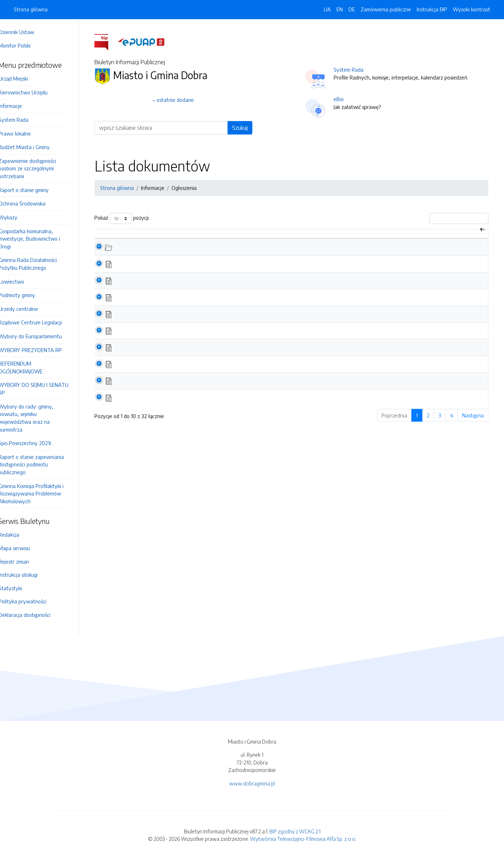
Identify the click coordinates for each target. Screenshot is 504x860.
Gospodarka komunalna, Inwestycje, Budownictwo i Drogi (39, 239)
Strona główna (31, 9)
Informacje (20, 106)
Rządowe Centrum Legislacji (40, 322)
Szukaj (245, 128)
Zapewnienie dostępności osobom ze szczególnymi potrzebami (37, 168)
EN (340, 9)
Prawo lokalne (25, 133)
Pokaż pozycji (127, 218)
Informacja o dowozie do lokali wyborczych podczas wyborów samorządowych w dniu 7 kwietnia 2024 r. (239, 296)
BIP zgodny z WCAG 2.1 (295, 831)
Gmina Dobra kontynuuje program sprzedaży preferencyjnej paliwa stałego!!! (206, 404)
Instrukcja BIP (432, 9)
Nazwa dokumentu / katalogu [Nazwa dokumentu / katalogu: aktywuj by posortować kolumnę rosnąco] (158, 245)
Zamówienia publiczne (386, 9)
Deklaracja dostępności (34, 615)
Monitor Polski (24, 45)
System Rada (23, 120)
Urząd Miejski (23, 78)
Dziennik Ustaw (26, 32)
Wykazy (18, 217)
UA (327, 9)
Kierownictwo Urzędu (33, 92)
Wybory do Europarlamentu (40, 336)
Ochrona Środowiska (32, 203)
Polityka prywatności (32, 601)
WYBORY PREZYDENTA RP (40, 350)
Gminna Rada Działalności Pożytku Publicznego (38, 264)
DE (352, 9)
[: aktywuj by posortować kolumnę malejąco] (107, 241)
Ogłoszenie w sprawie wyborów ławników (168, 353)
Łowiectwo (21, 281)
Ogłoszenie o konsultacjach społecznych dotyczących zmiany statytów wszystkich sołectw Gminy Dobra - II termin (250, 420)
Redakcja (19, 535)
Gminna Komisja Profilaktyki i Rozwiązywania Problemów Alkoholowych (41, 494)
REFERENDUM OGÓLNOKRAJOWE (31, 367)
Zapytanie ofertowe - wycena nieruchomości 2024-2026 (185, 312)
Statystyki (20, 588)
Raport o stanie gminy (34, 190)
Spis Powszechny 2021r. (35, 443)
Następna (478, 438)
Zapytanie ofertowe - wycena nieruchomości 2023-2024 (185, 370)
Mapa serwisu (24, 548)
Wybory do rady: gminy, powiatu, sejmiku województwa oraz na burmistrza (36, 418)
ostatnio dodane (180, 100)
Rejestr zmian (24, 562)
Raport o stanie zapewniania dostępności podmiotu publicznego (41, 464)
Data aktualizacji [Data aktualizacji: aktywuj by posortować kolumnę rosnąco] (460, 241)
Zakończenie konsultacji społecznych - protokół (173, 387)
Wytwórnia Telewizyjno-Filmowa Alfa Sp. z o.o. (303, 839)
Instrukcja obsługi (28, 575)
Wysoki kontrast (472, 9)
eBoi (344, 99)
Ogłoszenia (189, 188)
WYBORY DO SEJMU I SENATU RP (43, 389)
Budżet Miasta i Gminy (34, 147)
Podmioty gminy (27, 295)
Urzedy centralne (28, 309)
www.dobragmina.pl (252, 783)
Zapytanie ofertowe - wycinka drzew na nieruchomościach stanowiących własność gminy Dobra (229, 262)
